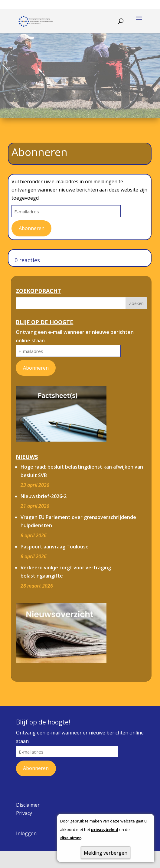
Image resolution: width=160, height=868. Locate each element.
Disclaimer (28, 805)
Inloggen (26, 833)
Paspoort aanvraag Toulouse (55, 547)
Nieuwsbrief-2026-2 (44, 496)
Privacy (24, 813)
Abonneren (32, 228)
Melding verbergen (106, 853)
